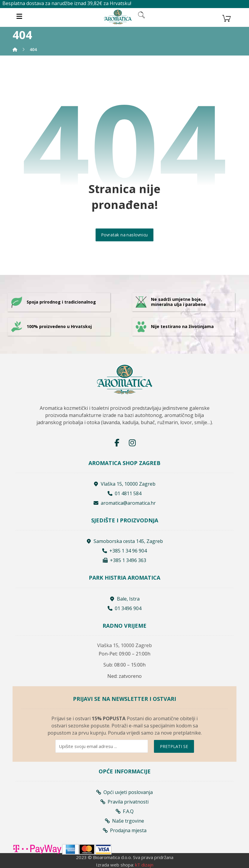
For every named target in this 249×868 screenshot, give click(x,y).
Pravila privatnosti (124, 802)
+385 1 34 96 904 (124, 551)
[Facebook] (117, 443)
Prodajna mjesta (125, 830)
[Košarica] (227, 18)
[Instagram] (132, 443)
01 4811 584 (124, 493)
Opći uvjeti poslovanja (124, 792)
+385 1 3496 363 (124, 560)
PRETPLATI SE (174, 746)
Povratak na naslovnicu (125, 235)
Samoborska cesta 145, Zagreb (125, 541)
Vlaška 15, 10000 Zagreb (124, 484)
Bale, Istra (125, 599)
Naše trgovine (124, 821)
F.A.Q (125, 811)
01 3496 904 (124, 608)
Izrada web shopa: (115, 865)
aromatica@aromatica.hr (125, 503)
